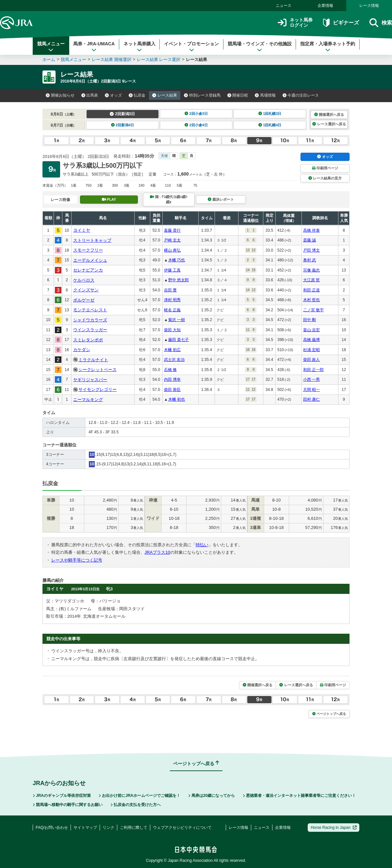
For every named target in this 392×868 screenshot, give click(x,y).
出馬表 (90, 95)
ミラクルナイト (93, 360)
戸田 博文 (311, 250)
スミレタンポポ (88, 340)
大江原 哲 (311, 280)
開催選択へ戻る (329, 115)
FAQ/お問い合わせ (52, 828)
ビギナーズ (341, 23)
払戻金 (137, 95)
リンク (108, 828)
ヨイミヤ (82, 230)
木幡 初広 (172, 350)
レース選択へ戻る (329, 124)
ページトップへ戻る (329, 714)
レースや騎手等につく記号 (77, 560)
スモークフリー (88, 250)
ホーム (49, 60)
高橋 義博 (311, 340)
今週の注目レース (301, 95)
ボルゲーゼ (84, 300)
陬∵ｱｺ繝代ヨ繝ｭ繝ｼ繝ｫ (169, 199)
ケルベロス (84, 280)
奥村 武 (310, 260)
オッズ (113, 95)
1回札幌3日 (270, 114)
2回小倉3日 (196, 114)
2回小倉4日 (196, 125)
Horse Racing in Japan (334, 828)
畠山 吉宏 (311, 330)
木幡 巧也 (177, 260)
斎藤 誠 (310, 240)
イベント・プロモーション (191, 47)
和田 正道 (311, 290)
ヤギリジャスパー (90, 380)
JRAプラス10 (157, 552)
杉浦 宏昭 (311, 350)
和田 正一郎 (313, 370)
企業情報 (325, 6)
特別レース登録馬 (202, 95)
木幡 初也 (177, 399)
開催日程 (238, 95)
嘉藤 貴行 (172, 230)
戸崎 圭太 (172, 240)
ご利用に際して (134, 828)
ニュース (284, 6)
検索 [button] (381, 23)
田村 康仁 (311, 399)
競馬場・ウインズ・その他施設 (260, 47)
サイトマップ (85, 828)
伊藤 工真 (172, 270)
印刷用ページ (325, 168)
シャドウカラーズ (90, 320)
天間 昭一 (311, 390)
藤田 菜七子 (179, 340)
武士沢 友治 (174, 360)
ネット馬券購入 (139, 47)
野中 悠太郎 (179, 280)
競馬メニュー (51, 47)
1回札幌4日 (270, 125)
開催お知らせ (60, 95)
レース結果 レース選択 (159, 60)
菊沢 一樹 (177, 320)
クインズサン (86, 290)
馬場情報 (265, 95)
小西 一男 (311, 380)
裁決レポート (221, 199)
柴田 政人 (311, 360)
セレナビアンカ (88, 270)
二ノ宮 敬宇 (313, 310)
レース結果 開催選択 (112, 60)
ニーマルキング (88, 400)
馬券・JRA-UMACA (94, 47)
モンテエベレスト (90, 310)
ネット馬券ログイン (295, 23)
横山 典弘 (172, 250)
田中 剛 (310, 320)
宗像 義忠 (311, 270)
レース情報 (369, 6)
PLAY (109, 199)
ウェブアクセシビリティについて (182, 828)
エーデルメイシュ (90, 260)
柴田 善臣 (172, 390)
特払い (202, 545)
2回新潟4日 (123, 125)
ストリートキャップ (92, 240)
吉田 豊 (170, 290)
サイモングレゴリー (98, 389)
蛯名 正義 (172, 310)
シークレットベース (98, 370)
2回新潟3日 (122, 114)
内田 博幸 (172, 380)
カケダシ (82, 350)
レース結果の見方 (325, 178)
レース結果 (165, 95)
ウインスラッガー (90, 330)
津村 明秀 (172, 300)
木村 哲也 (311, 300)
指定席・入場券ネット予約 (328, 47)
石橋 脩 (170, 370)
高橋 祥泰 (311, 230)
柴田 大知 (172, 330)
